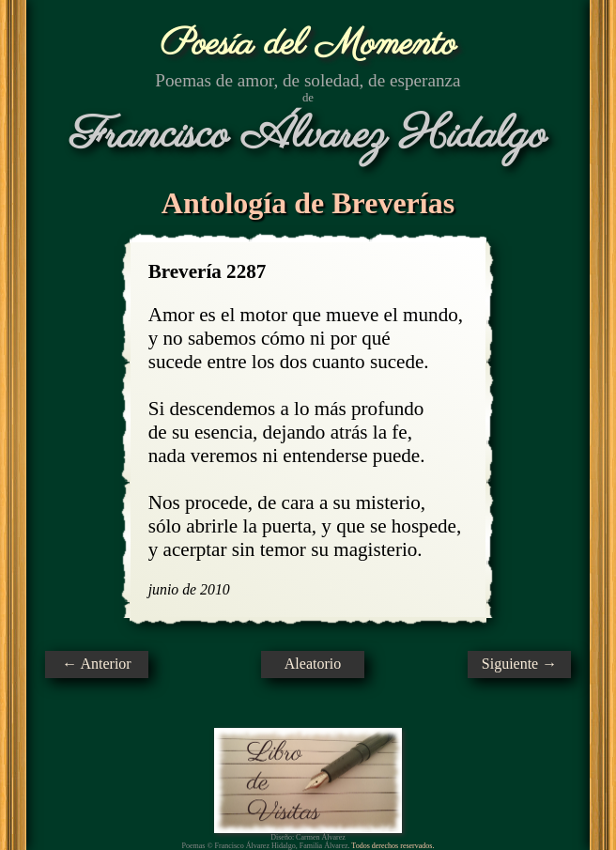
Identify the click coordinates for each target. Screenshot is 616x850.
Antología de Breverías (308, 203)
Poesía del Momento (308, 45)
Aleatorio (313, 664)
